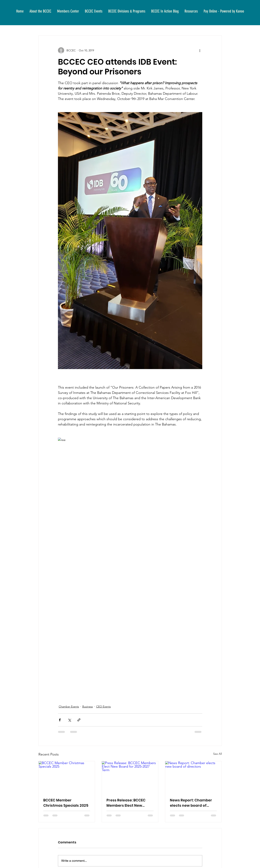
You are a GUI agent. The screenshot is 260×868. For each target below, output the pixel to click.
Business (88, 707)
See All (217, 754)
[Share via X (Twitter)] (69, 720)
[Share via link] (79, 720)
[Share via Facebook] (60, 720)
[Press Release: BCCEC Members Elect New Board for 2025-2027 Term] (130, 777)
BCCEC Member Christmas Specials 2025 (66, 803)
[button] (40, 11)
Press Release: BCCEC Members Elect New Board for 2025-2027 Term (126, 803)
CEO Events (103, 707)
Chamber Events (69, 707)
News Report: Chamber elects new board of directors (191, 803)
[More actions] (200, 50)
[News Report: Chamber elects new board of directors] (193, 777)
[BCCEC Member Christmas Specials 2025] (67, 777)
